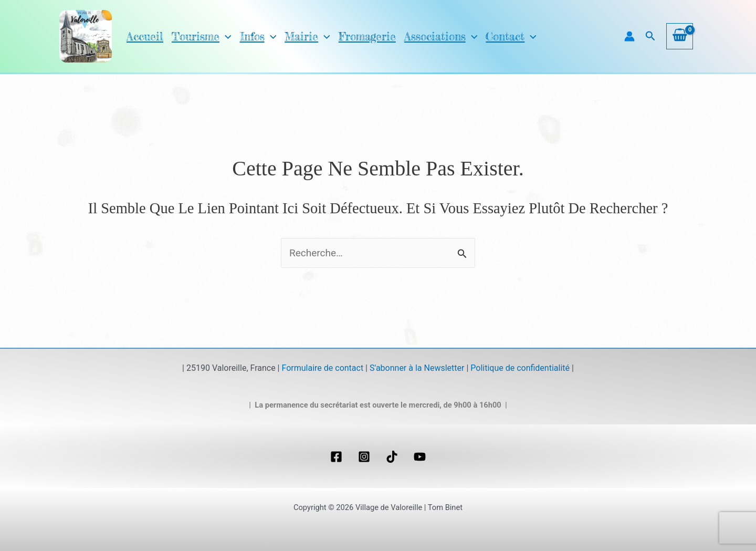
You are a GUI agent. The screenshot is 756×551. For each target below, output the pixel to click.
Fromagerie (349, 36)
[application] (217, 36)
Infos (248, 36)
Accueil (144, 36)
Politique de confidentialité (520, 368)
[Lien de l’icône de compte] (629, 36)
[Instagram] (364, 457)
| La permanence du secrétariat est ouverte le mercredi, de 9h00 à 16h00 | (378, 405)
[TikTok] (392, 457)
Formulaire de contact (322, 368)
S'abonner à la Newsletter (417, 368)
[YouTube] (420, 457)
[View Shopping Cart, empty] (680, 36)
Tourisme (196, 36)
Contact (482, 36)
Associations (417, 36)
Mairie (295, 36)
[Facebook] (336, 457)
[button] (650, 36)
